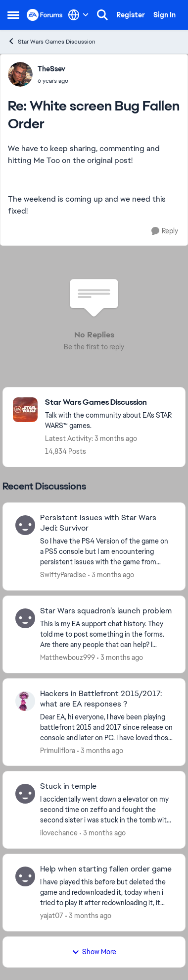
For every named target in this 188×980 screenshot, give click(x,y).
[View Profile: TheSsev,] (20, 74)
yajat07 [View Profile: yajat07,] (52, 916)
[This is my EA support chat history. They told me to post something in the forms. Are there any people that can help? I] (106, 634)
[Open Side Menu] (13, 15)
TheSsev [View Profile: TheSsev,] (51, 69)
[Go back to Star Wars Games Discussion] (110, 403)
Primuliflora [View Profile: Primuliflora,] (58, 750)
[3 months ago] (111, 575)
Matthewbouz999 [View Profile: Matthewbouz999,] (68, 657)
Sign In (164, 15)
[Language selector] (78, 15)
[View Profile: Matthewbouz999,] (25, 618)
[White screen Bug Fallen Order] (53, 81)
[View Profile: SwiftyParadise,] (25, 525)
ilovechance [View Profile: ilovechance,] (59, 833)
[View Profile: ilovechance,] (25, 794)
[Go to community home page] (45, 15)
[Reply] (165, 231)
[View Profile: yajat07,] (25, 876)
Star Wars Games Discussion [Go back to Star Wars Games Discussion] (51, 41)
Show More (94, 952)
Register (131, 15)
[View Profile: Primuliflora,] (25, 701)
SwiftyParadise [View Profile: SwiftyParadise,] (63, 575)
